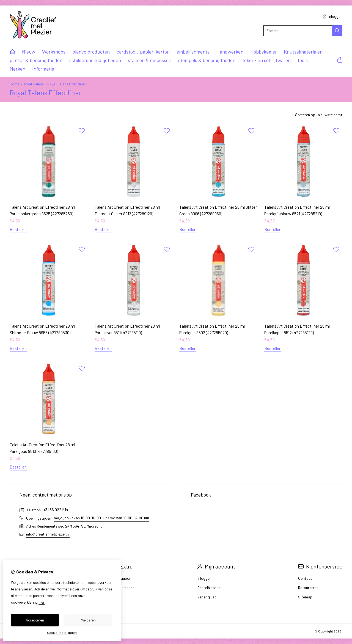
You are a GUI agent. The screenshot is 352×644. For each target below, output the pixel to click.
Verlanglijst (207, 597)
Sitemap (305, 597)
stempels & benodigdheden (207, 60)
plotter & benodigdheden (36, 60)
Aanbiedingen (123, 588)
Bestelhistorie (209, 588)
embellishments (193, 52)
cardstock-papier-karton (143, 52)
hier (42, 602)
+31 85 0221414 (56, 510)
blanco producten (91, 52)
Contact (305, 578)
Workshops (54, 52)
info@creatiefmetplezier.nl (48, 534)
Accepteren (35, 620)
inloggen (333, 16)
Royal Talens (33, 84)
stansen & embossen (150, 60)
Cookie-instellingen (62, 632)
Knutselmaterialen (303, 52)
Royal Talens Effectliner (67, 84)
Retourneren (308, 588)
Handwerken (230, 52)
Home (14, 84)
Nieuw (29, 52)
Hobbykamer (264, 52)
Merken (17, 69)
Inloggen (204, 578)
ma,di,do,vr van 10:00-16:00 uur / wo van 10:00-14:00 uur (102, 518)
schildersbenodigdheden (95, 60)
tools (303, 60)
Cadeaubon (122, 578)
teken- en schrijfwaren (266, 60)
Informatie (43, 69)
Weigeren (88, 620)
